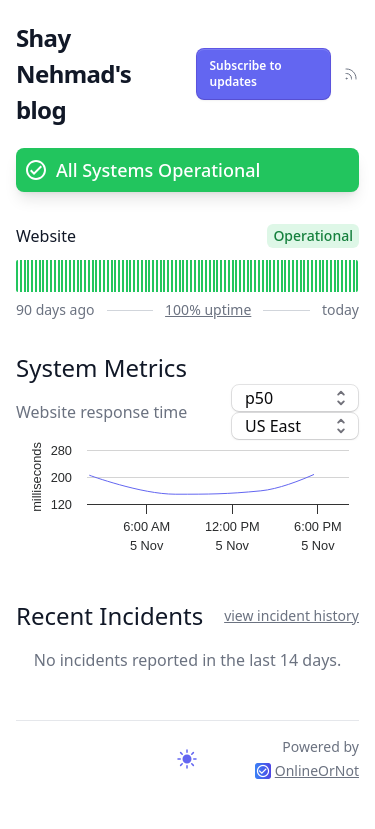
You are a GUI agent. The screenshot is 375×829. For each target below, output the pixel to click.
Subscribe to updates (246, 73)
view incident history (291, 615)
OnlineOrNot (307, 770)
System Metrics (101, 367)
